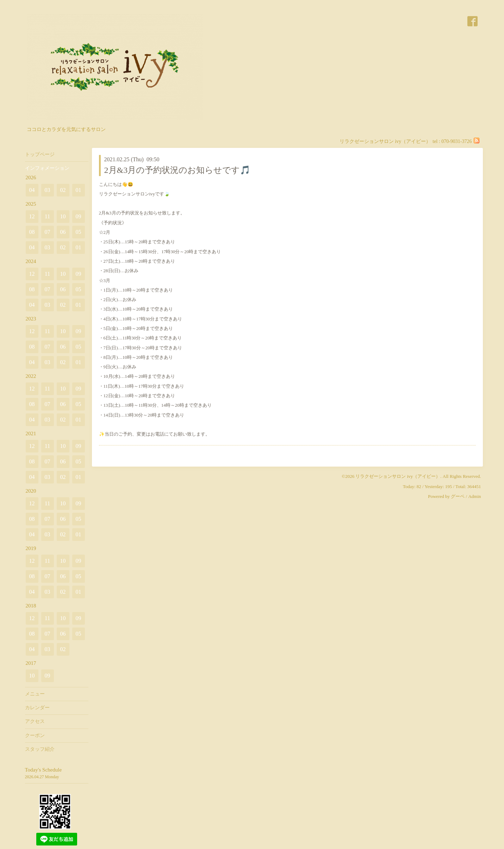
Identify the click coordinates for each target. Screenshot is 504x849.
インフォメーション (47, 168)
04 (32, 190)
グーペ (458, 496)
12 (32, 216)
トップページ (40, 154)
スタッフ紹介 (40, 749)
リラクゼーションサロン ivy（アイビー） (398, 476)
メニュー (35, 694)
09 (79, 216)
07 (48, 232)
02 (63, 190)
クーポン (35, 735)
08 (32, 232)
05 (79, 232)
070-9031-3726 (456, 141)
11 (47, 216)
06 (63, 232)
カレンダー (37, 708)
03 (48, 190)
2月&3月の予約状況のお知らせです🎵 (178, 170)
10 (63, 216)
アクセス (35, 721)
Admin (474, 496)
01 (79, 190)
